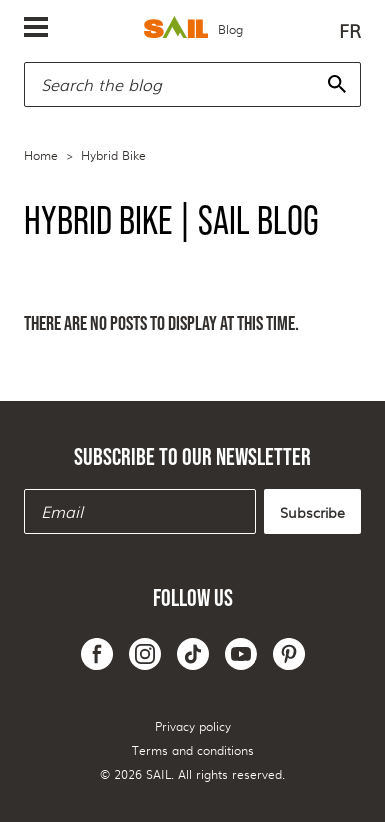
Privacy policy (193, 726)
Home (41, 155)
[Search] (337, 84)
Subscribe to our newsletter (192, 456)
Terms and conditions (193, 750)
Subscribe (312, 512)
